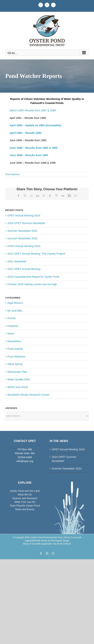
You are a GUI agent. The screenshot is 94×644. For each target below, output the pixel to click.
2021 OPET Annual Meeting (24, 269)
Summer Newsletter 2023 (22, 238)
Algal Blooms (15, 303)
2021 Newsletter (17, 261)
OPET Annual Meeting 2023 (24, 246)
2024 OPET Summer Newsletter (26, 223)
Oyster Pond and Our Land (25, 491)
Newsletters (14, 341)
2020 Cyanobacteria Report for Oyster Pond (33, 277)
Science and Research (25, 498)
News (11, 333)
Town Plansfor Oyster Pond (25, 506)
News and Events (25, 509)
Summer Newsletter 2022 (22, 231)
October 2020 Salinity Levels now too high (32, 284)
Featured (13, 326)
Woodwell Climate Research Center (28, 395)
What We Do (25, 495)
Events (11, 318)
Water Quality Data (19, 379)
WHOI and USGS (18, 387)
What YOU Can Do (25, 502)
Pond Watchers (13, 174)
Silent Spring (15, 364)
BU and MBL (15, 311)
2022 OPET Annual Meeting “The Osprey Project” (36, 254)
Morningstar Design (60, 541)
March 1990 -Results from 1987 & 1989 (33, 110)
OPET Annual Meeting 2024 (24, 215)
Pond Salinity (15, 349)
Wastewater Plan (17, 372)
